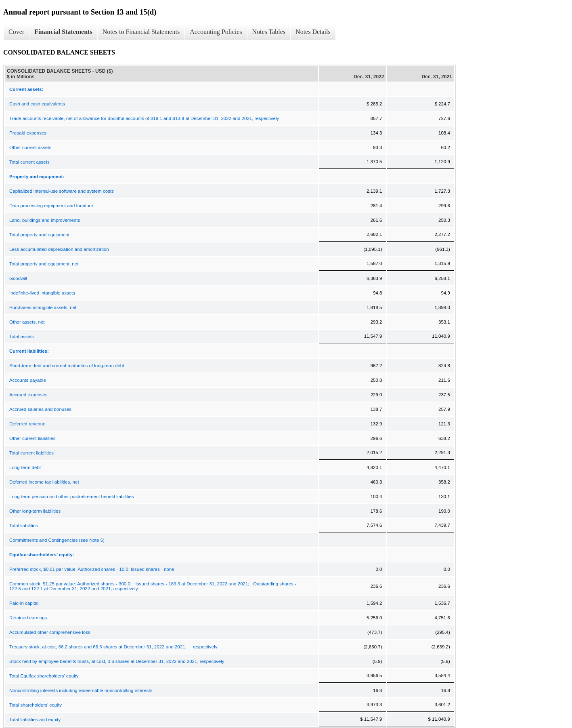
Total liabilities (24, 526)
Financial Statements (63, 32)
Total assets (22, 337)
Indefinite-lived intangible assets (42, 293)
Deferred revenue (27, 424)
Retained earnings (28, 618)
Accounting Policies (216, 32)
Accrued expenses (28, 395)
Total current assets (29, 162)
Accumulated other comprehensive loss (50, 632)
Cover (16, 32)
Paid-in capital (24, 603)
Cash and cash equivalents (37, 104)
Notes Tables (269, 32)
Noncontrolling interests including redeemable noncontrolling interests (81, 690)
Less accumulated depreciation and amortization (59, 249)
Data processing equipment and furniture (51, 206)
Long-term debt (25, 467)
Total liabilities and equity (35, 720)
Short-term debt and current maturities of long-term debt (67, 366)
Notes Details (313, 32)
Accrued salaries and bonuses (40, 409)
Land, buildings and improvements (45, 220)
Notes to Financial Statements (141, 32)
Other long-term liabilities (35, 511)
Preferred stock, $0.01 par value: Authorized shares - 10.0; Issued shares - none (92, 569)
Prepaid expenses (28, 133)
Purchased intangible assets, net (43, 307)
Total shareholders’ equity (36, 705)
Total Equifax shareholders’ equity (44, 676)
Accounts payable (28, 380)
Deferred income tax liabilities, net (44, 482)
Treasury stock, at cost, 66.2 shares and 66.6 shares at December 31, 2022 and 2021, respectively (113, 647)
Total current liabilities (31, 453)
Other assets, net (27, 322)
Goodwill (18, 278)
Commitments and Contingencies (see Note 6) (57, 540)
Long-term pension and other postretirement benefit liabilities (72, 497)
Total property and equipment (39, 235)
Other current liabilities (32, 438)
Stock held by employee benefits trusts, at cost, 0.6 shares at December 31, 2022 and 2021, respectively (117, 661)
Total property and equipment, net (44, 264)
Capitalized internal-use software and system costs (62, 191)
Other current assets (30, 147)
